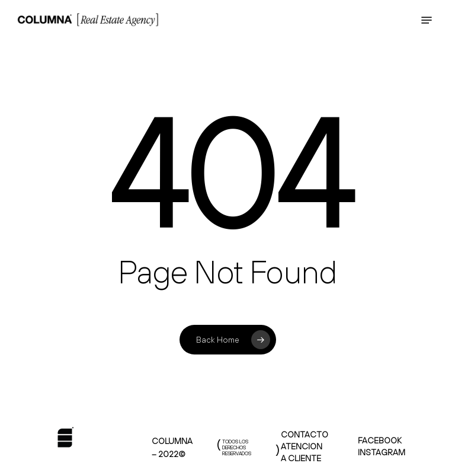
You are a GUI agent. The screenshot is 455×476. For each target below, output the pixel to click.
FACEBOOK (380, 440)
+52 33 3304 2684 (370, 27)
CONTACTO (305, 435)
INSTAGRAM (382, 452)
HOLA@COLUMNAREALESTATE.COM (329, 12)
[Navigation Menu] (427, 20)
